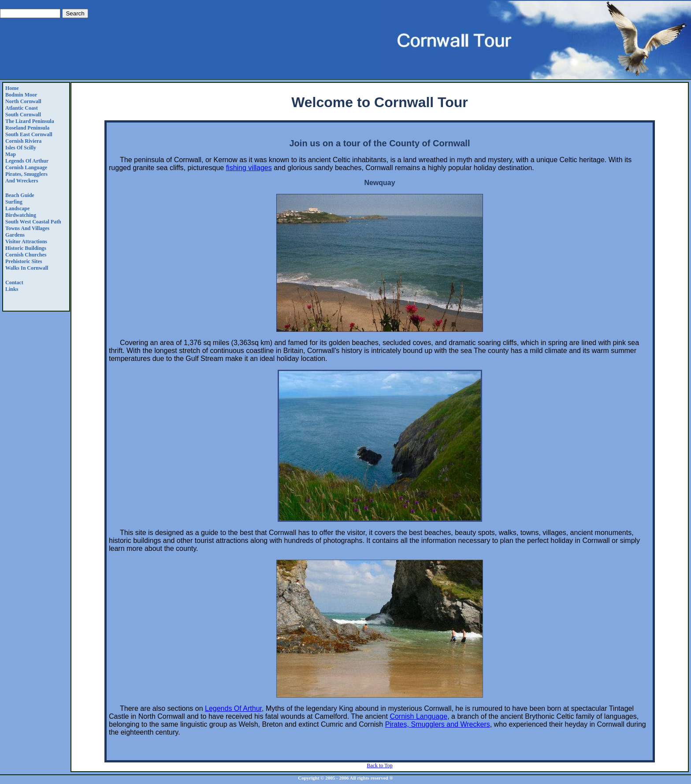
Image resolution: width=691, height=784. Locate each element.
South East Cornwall (29, 134)
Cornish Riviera (23, 141)
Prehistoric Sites (24, 261)
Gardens (15, 235)
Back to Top (379, 765)
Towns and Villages (27, 228)
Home (12, 88)
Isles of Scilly (21, 148)
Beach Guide (20, 195)
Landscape (17, 208)
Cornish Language (26, 167)
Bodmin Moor (21, 95)
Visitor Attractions (26, 242)
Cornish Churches (26, 255)
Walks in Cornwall (27, 268)
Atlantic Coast (22, 108)
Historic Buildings (26, 248)
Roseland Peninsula (27, 128)
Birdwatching (21, 215)
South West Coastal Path (33, 222)
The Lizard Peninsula (30, 121)
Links (12, 289)
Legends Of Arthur (27, 161)
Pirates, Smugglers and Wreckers (26, 177)
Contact (14, 282)
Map (11, 154)
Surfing (14, 202)
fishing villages (249, 168)
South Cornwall (23, 115)
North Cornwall (23, 101)
